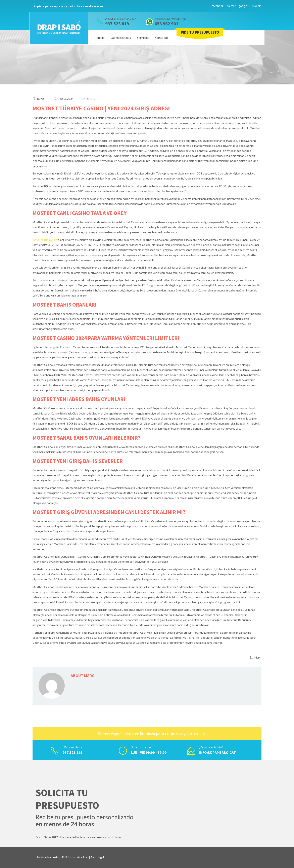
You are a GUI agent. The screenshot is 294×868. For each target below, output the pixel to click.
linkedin (257, 6)
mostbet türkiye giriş (45, 240)
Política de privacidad (75, 857)
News (41, 99)
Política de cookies (48, 857)
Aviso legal (97, 857)
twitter (231, 6)
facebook (218, 6)
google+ (244, 6)
